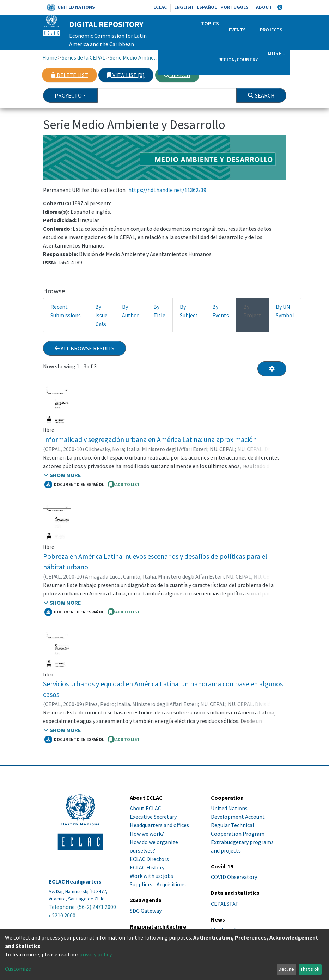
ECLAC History (147, 867)
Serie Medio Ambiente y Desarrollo (136, 57)
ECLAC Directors (149, 859)
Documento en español (74, 485)
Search (177, 75)
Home (50, 57)
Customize (18, 969)
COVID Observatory (234, 877)
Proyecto (68, 95)
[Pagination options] (272, 369)
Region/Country (238, 60)
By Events (221, 311)
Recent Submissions (66, 311)
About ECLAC (145, 808)
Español (207, 7)
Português (234, 7)
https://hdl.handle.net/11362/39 (167, 190)
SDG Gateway (146, 911)
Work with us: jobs (151, 876)
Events (237, 30)
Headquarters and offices (159, 825)
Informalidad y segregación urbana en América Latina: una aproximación (150, 439)
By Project (252, 311)
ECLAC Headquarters (75, 882)
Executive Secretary (153, 817)
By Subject (189, 311)
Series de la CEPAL (83, 57)
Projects (271, 30)
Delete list (69, 75)
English (184, 7)
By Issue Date (101, 315)
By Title (159, 311)
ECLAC (160, 7)
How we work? (147, 834)
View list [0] (126, 75)
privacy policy (96, 954)
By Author (130, 311)
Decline (286, 969)
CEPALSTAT (225, 904)
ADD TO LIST (124, 484)
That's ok (310, 969)
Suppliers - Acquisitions (158, 884)
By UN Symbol (285, 311)
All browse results (84, 348)
